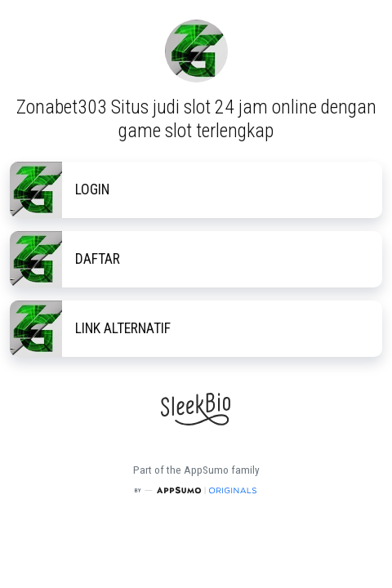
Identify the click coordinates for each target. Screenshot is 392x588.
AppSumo (207, 470)
